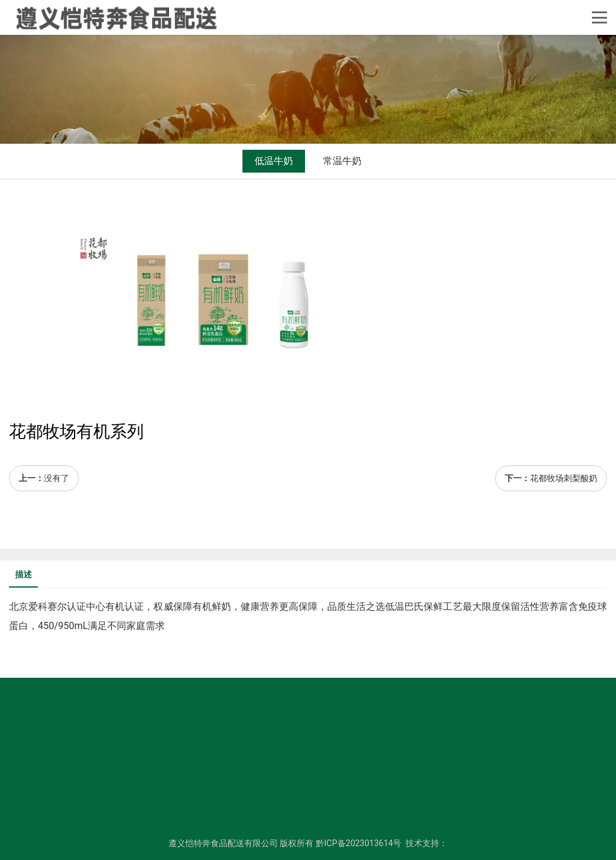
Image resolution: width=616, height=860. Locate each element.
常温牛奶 (342, 161)
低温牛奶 (274, 161)
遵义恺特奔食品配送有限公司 (223, 843)
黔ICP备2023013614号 (359, 843)
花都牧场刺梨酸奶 (564, 478)
